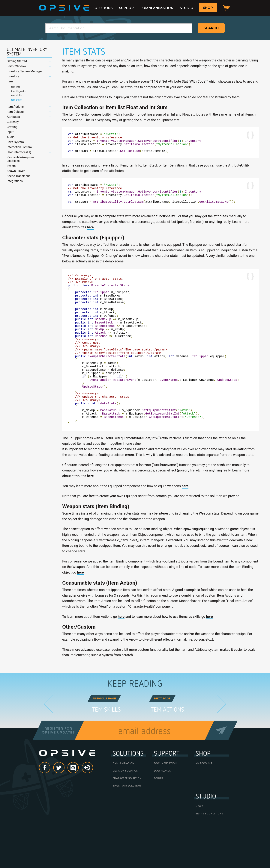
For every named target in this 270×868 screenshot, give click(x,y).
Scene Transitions (19, 176)
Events (11, 166)
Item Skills (16, 95)
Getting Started (17, 61)
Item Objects (15, 112)
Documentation (165, 806)
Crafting (12, 127)
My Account (204, 806)
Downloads (162, 813)
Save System (15, 142)
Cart (226, 8)
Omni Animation (158, 8)
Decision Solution (125, 813)
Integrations (15, 181)
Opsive (64, 8)
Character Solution (127, 821)
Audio (11, 137)
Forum (158, 821)
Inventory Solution (127, 828)
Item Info (15, 87)
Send (221, 773)
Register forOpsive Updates (58, 773)
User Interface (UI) (19, 152)
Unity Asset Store (88, 812)
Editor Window (16, 66)
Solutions (103, 8)
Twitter (64, 811)
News (199, 849)
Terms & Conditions (209, 856)
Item (10, 81)
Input (10, 132)
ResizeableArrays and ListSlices (21, 159)
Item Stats (16, 100)
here (90, 236)
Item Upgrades (18, 91)
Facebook (50, 811)
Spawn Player (16, 171)
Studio (187, 8)
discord (79, 811)
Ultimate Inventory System (27, 52)
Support (127, 8)
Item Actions (15, 107)
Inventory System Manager (25, 71)
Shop (208, 8)
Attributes (13, 117)
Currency (13, 122)
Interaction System (19, 147)
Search (211, 28)
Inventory (13, 76)
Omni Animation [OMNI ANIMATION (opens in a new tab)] (123, 806)
